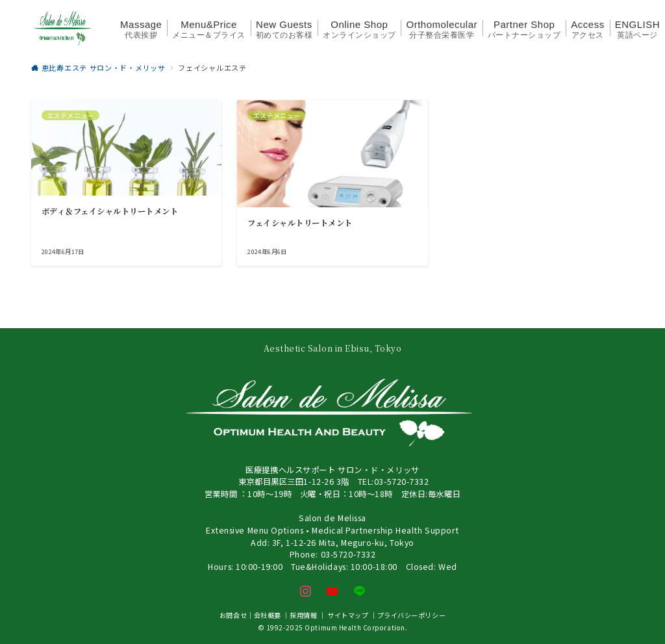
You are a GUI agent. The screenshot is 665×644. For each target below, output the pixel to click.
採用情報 (303, 615)
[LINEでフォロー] (360, 591)
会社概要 (268, 615)
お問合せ (233, 615)
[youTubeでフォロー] (332, 591)
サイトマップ (348, 615)
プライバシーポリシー (412, 615)
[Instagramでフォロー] (306, 591)
